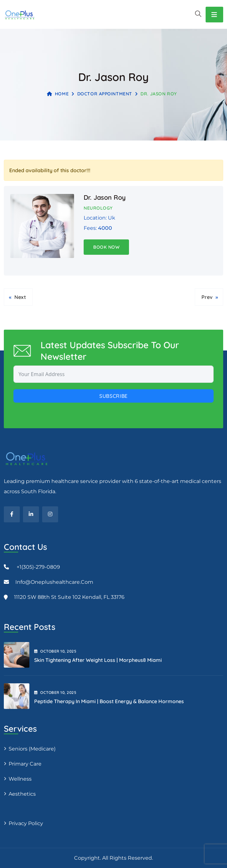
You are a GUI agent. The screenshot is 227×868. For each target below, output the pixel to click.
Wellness (20, 779)
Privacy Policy (26, 823)
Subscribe (114, 396)
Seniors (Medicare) (32, 749)
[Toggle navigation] (214, 15)
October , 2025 (55, 651)
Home (58, 94)
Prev (207, 297)
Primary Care (25, 764)
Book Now (106, 247)
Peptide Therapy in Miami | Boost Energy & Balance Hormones (109, 701)
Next (20, 297)
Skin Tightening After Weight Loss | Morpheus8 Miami (98, 660)
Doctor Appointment (105, 94)
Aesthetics (22, 794)
